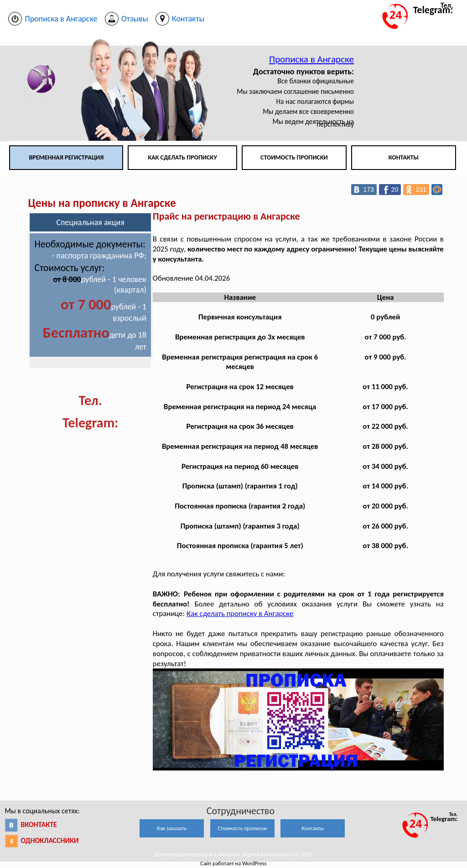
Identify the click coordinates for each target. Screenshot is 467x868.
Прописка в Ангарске (311, 59)
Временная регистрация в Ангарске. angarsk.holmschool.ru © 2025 (234, 854)
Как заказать (172, 828)
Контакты (404, 157)
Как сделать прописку (182, 157)
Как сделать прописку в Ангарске (240, 614)
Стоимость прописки (294, 157)
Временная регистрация (66, 157)
